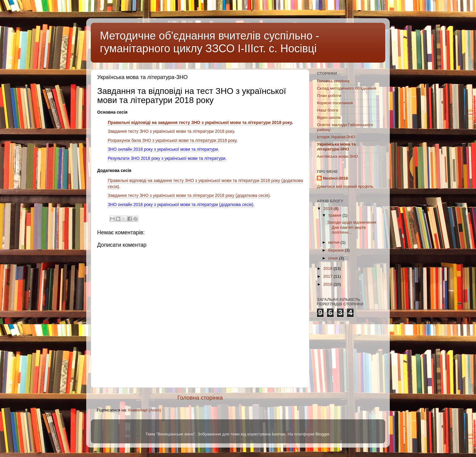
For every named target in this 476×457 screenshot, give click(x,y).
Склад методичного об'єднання (347, 88)
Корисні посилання (335, 103)
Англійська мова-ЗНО (337, 156)
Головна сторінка (200, 398)
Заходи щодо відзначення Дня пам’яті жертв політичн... (352, 227)
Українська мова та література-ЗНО (336, 147)
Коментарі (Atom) (144, 410)
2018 (328, 268)
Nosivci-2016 (336, 178)
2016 (328, 284)
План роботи (329, 96)
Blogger (322, 434)
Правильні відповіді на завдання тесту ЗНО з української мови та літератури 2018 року (200, 122)
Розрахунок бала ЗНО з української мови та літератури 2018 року (172, 140)
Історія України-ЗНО (336, 137)
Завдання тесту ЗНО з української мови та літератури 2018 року (171, 131)
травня (335, 215)
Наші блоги (328, 110)
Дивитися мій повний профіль (345, 186)
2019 (328, 209)
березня (337, 250)
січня (333, 258)
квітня (334, 242)
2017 (328, 276)
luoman (279, 434)
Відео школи (329, 117)
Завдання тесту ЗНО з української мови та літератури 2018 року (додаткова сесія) (189, 195)
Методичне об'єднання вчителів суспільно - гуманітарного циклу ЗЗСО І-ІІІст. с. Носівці (210, 42)
